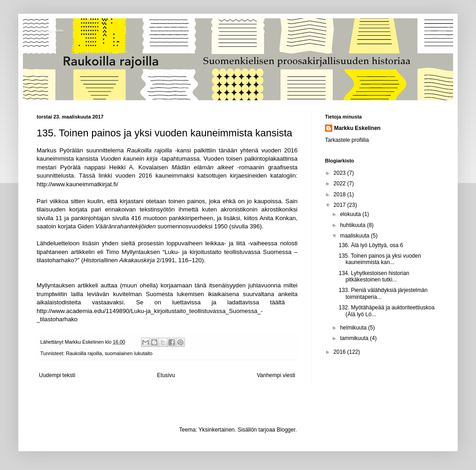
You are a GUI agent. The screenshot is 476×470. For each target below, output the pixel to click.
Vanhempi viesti (276, 375)
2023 (341, 173)
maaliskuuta (355, 236)
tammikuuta (355, 338)
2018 (341, 194)
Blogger (286, 430)
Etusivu (166, 375)
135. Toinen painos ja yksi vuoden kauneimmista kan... (380, 259)
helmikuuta (354, 328)
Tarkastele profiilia (347, 140)
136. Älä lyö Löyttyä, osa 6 (371, 245)
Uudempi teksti (57, 375)
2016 (341, 352)
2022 (341, 184)
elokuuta (351, 214)
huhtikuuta (354, 225)
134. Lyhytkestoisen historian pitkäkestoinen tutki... (374, 276)
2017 (341, 205)
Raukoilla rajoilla (50, 30)
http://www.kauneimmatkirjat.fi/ (77, 184)
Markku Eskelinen (357, 128)
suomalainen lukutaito (129, 353)
